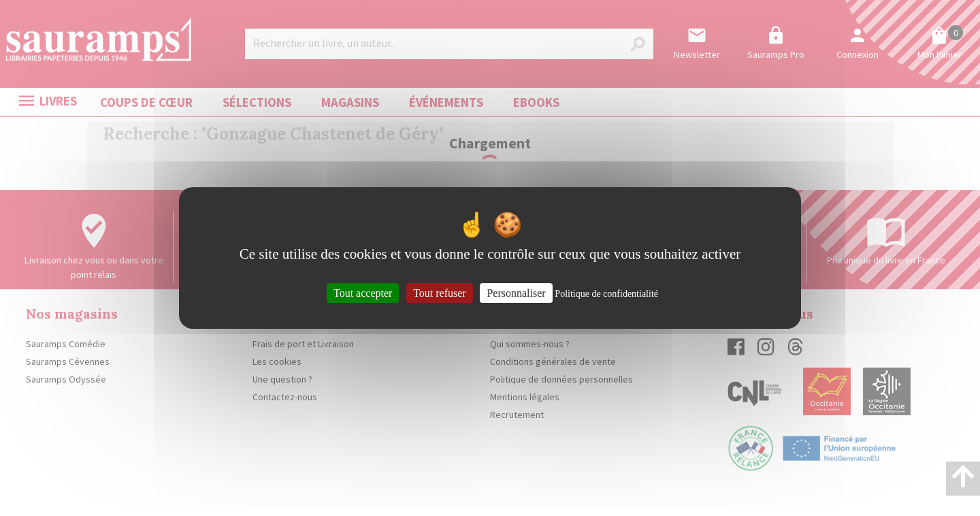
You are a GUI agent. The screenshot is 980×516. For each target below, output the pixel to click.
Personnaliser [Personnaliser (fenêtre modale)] (516, 293)
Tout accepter (363, 293)
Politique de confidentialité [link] (606, 294)
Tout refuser (440, 293)
